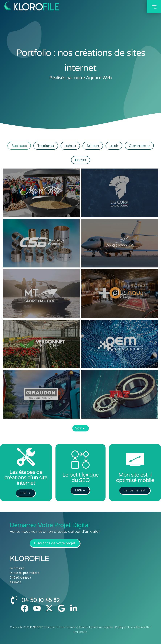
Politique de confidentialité (133, 627)
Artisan (93, 146)
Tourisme (45, 146)
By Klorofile (80, 632)
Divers (81, 160)
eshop (70, 146)
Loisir (115, 146)
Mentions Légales (102, 627)
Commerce (141, 146)
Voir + (81, 428)
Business (17, 146)
